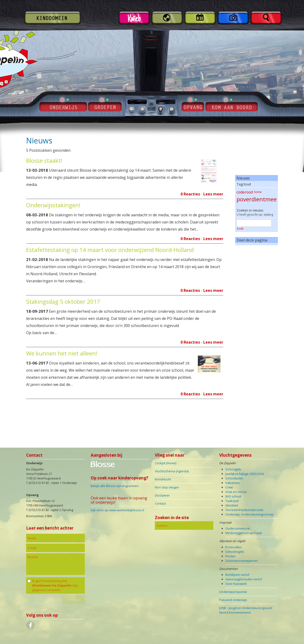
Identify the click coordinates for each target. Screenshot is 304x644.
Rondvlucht (163, 479)
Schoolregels (235, 552)
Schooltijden (234, 478)
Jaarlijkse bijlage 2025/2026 (245, 474)
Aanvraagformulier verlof (244, 579)
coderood (245, 192)
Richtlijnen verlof (237, 575)
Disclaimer (162, 495)
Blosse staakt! (44, 160)
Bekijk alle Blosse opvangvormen (115, 486)
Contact (160, 503)
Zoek (240, 229)
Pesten (230, 556)
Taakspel (232, 501)
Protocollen (234, 547)
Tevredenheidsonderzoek (244, 510)
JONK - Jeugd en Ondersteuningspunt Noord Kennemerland (246, 610)
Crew (229, 487)
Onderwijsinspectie (233, 592)
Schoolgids (233, 469)
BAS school (233, 496)
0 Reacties (190, 194)
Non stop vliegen (167, 487)
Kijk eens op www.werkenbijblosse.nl (117, 510)
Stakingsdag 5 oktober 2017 (63, 301)
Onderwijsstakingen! (53, 205)
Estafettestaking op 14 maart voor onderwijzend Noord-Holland (110, 250)
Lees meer (213, 194)
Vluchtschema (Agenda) (172, 471)
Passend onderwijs (233, 600)
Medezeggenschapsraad (244, 533)
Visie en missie (236, 492)
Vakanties (233, 483)
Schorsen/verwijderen (242, 561)
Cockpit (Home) (166, 463)
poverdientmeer (258, 199)
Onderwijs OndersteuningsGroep (249, 514)
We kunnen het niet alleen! (62, 353)
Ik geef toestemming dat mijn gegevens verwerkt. (55, 585)
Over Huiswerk (236, 584)
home (258, 192)
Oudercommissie (238, 528)
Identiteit (232, 505)
